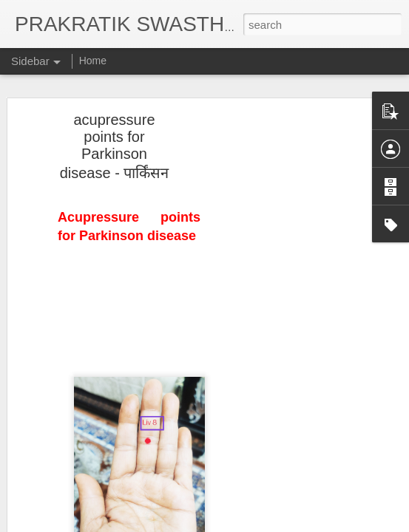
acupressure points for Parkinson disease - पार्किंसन (115, 143)
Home (93, 61)
